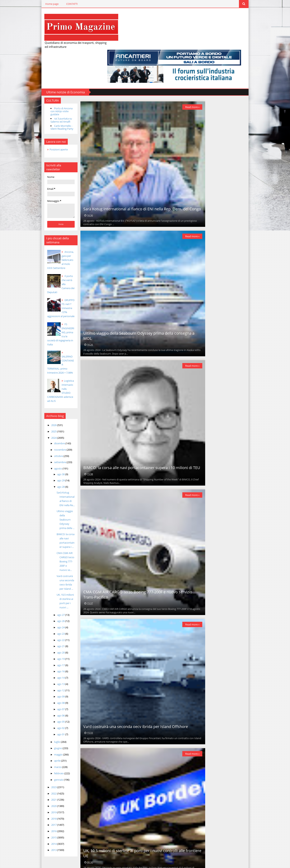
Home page (40, 4)
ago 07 (50, 639)
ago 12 (50, 620)
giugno (47, 678)
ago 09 (50, 627)
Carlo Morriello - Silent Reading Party (50, 90)
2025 (43, 374)
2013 (43, 780)
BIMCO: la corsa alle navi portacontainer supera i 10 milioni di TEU (134, 437)
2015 (43, 768)
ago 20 (50, 583)
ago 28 (50, 430)
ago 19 (50, 589)
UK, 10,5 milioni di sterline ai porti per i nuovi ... (55, 533)
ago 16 (50, 602)
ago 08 (50, 633)
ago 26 (50, 551)
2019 (43, 743)
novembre (49, 393)
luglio (46, 672)
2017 (43, 755)
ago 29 (50, 423)
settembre (49, 405)
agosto (47, 411)
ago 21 (50, 576)
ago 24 (50, 558)
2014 (43, 774)
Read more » (185, 73)
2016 (43, 761)
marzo (46, 697)
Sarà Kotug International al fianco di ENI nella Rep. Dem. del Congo (134, 176)
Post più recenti (85, 853)
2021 (43, 730)
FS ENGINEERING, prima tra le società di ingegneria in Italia (51, 287)
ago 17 (50, 595)
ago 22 (50, 570)
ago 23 (50, 564)
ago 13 (50, 614)
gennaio (47, 710)
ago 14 (50, 608)
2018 (43, 749)
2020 (43, 736)
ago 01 (50, 665)
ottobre (47, 399)
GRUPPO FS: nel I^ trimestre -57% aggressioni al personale (51, 263)
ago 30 (50, 417)
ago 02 (50, 658)
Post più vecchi (186, 853)
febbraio (48, 704)
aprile (46, 691)
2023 (43, 717)
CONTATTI (60, 4)
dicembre (48, 386)
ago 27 (50, 545)
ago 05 (50, 652)
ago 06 (50, 646)
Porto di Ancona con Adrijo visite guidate (52, 76)
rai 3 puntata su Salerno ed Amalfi (50, 83)
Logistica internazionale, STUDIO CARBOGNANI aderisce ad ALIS (51, 336)
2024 (43, 381)
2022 (43, 724)
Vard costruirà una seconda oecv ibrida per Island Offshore (128, 697)
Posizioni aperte (47, 113)
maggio (47, 685)
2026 (43, 368)
